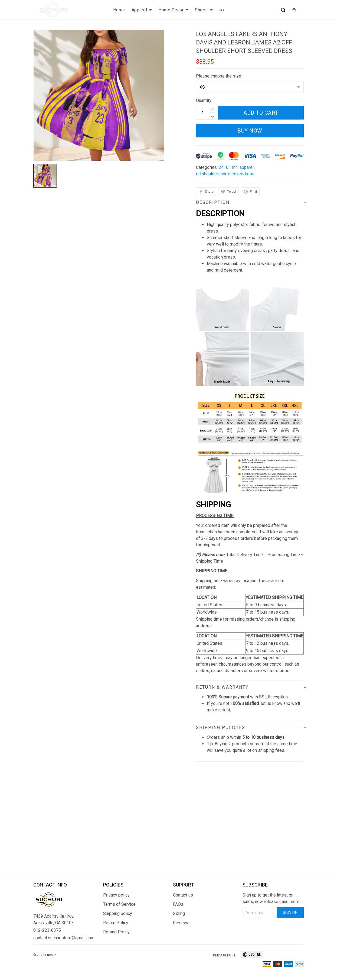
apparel (247, 167)
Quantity (204, 100)
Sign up (290, 913)
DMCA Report (224, 955)
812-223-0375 (47, 930)
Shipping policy (118, 913)
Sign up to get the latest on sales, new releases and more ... (273, 898)
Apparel (142, 10)
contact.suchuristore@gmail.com (64, 938)
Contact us (183, 895)
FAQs (178, 904)
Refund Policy (116, 932)
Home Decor (173, 10)
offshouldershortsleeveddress (225, 174)
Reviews (181, 923)
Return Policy (116, 923)
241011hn (228, 167)
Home (119, 10)
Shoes (204, 10)
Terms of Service (119, 904)
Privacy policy (116, 895)
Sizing (179, 913)
